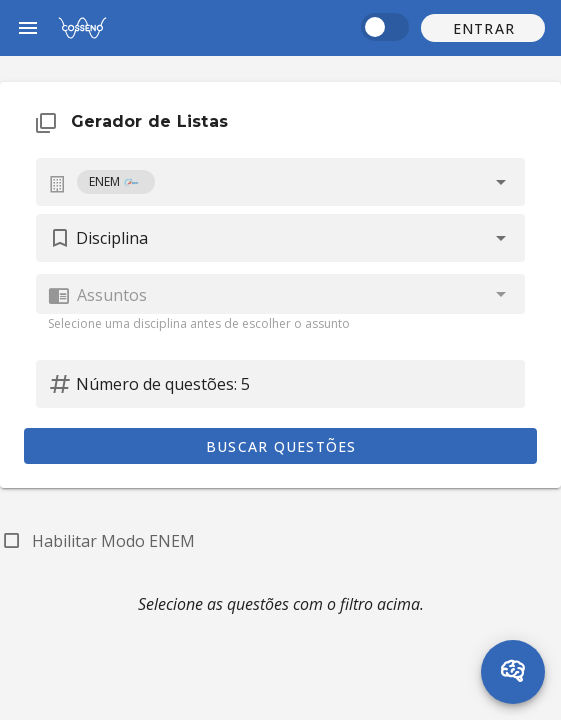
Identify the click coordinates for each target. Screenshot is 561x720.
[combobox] (280, 182)
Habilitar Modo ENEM (113, 541)
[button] (483, 28)
